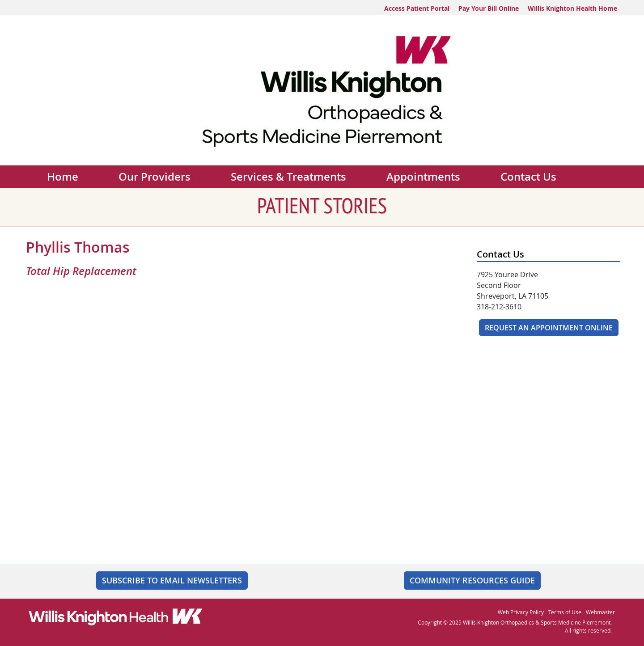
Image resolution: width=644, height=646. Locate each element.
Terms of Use (565, 612)
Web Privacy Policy (521, 612)
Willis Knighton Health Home (572, 8)
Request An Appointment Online (549, 328)
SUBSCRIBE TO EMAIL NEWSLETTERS (172, 580)
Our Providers (155, 177)
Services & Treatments (288, 177)
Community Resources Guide (472, 580)
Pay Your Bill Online (489, 8)
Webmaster (600, 612)
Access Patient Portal (417, 8)
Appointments (423, 177)
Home (63, 177)
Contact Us (528, 177)
